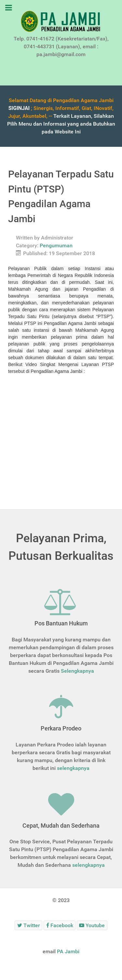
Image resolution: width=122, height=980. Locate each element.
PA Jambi (68, 951)
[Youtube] (92, 925)
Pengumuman (56, 245)
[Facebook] (60, 925)
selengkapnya (73, 768)
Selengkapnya (77, 671)
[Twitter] (28, 925)
